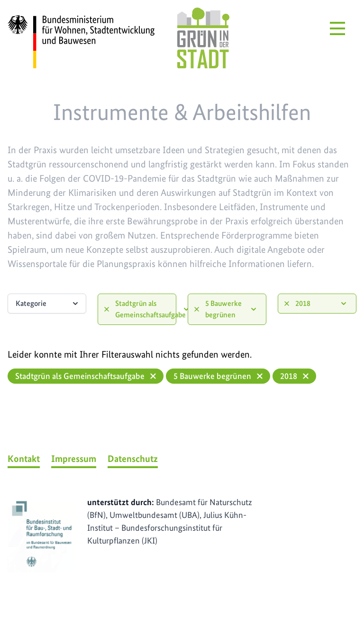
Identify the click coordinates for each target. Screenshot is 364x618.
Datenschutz (133, 459)
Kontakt (24, 459)
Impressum (74, 459)
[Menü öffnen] (337, 28)
